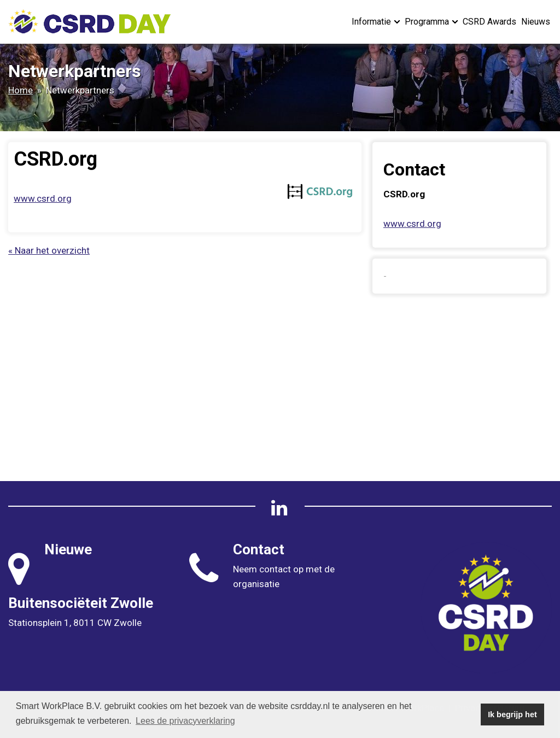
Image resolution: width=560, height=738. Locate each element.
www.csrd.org (43, 198)
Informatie (376, 22)
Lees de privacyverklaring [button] (185, 721)
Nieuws (536, 22)
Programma (431, 22)
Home (21, 90)
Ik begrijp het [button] (512, 714)
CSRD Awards (489, 22)
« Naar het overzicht (49, 250)
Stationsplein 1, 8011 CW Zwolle (75, 623)
